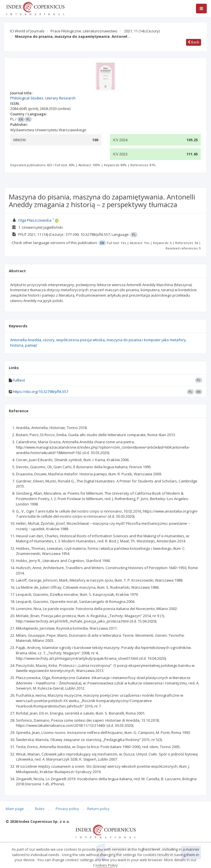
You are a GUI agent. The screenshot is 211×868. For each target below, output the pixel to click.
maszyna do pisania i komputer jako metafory (146, 340)
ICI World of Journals (27, 31)
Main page (15, 809)
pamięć (31, 345)
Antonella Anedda (26, 340)
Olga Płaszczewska (35, 220)
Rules (40, 809)
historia (17, 345)
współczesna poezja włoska (81, 340)
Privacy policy (67, 809)
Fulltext (19, 380)
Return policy (98, 809)
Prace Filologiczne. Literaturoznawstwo (84, 31)
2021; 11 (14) (142, 31)
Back (194, 42)
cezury (49, 340)
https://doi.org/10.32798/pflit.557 (40, 392)
